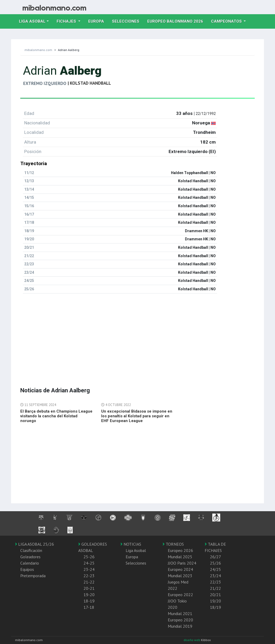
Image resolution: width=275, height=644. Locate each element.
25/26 (215, 563)
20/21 (215, 595)
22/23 (215, 582)
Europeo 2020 (180, 620)
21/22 (215, 588)
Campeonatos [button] (227, 21)
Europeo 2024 (180, 569)
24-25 (89, 563)
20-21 (89, 588)
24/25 (215, 569)
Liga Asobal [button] (32, 21)
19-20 (89, 595)
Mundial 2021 (180, 613)
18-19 (89, 601)
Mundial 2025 (180, 557)
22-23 (89, 576)
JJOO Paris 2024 (182, 563)
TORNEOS (173, 544)
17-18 (89, 607)
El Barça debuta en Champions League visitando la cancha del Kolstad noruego (56, 416)
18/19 (215, 607)
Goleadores (30, 557)
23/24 (215, 576)
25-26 (89, 557)
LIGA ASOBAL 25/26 (35, 544)
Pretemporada (33, 576)
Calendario (30, 563)
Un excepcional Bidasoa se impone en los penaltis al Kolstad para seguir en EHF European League (137, 416)
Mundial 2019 (180, 626)
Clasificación (31, 550)
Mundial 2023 (180, 576)
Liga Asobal (136, 550)
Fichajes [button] (67, 21)
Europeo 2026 (180, 550)
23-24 (89, 569)
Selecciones (128, 21)
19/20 (215, 601)
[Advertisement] (137, 334)
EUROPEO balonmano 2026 (177, 21)
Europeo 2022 (180, 595)
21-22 (89, 582)
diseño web (192, 640)
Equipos (27, 569)
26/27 (215, 557)
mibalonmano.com (38, 50)
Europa (98, 21)
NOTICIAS (131, 544)
